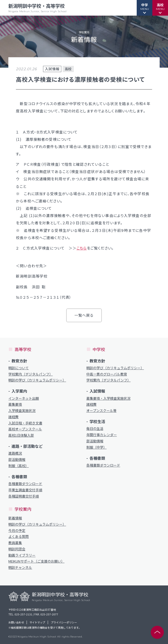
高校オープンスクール (25, 429)
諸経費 (13, 417)
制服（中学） (97, 447)
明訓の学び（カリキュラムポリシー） (37, 380)
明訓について (19, 368)
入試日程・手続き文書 (25, 423)
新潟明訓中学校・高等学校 (37, 8)
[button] (145, 8)
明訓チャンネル (20, 568)
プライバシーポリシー (64, 622)
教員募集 (15, 543)
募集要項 (15, 404)
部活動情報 (17, 460)
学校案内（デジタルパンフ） (31, 374)
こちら (82, 248)
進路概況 (15, 453)
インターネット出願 (24, 398)
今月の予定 (17, 531)
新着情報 (15, 518)
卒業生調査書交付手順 (25, 490)
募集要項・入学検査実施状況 (108, 398)
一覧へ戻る (84, 315)
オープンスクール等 (101, 411)
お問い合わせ (16, 622)
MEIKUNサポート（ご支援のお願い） (36, 561)
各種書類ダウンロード (25, 484)
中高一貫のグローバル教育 (107, 374)
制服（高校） (19, 466)
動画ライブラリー (22, 555)
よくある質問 (19, 537)
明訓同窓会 (17, 549)
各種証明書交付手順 (24, 496)
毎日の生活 (95, 429)
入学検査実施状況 (22, 411)
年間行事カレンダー (102, 435)
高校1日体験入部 (21, 435)
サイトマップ (37, 622)
